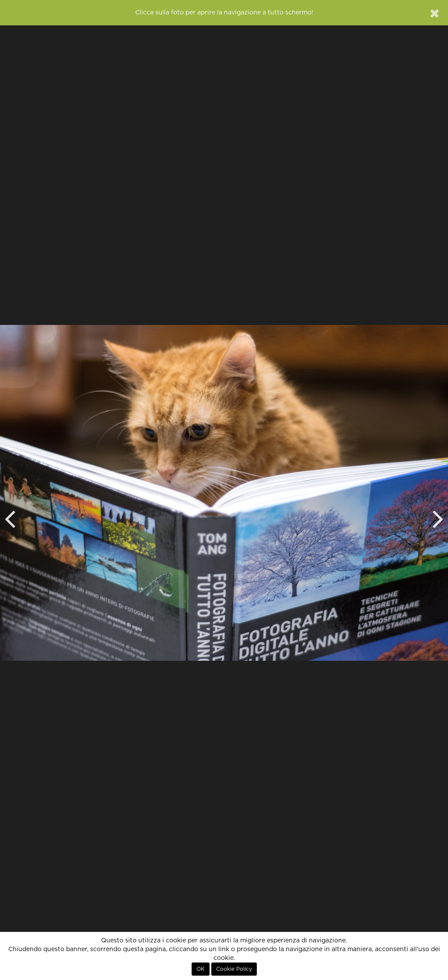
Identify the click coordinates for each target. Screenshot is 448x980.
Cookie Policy (234, 969)
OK (201, 969)
